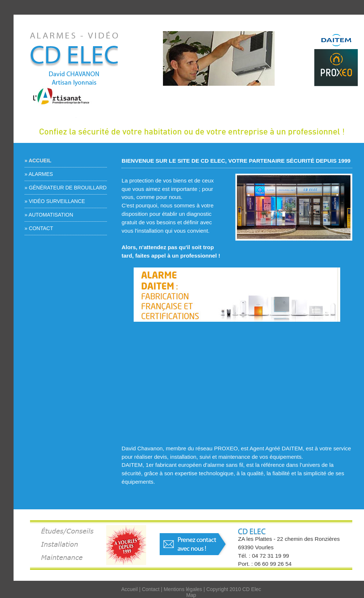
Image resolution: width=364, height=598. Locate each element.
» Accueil (38, 160)
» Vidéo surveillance (55, 201)
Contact (151, 589)
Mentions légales (183, 589)
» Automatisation (49, 215)
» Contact (39, 228)
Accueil (129, 589)
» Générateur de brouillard (66, 188)
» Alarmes (39, 174)
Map (191, 595)
